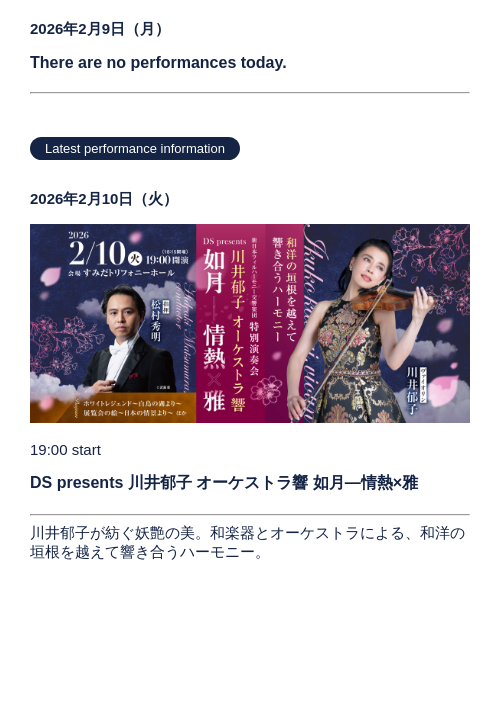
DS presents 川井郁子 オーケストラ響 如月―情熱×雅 (224, 482)
